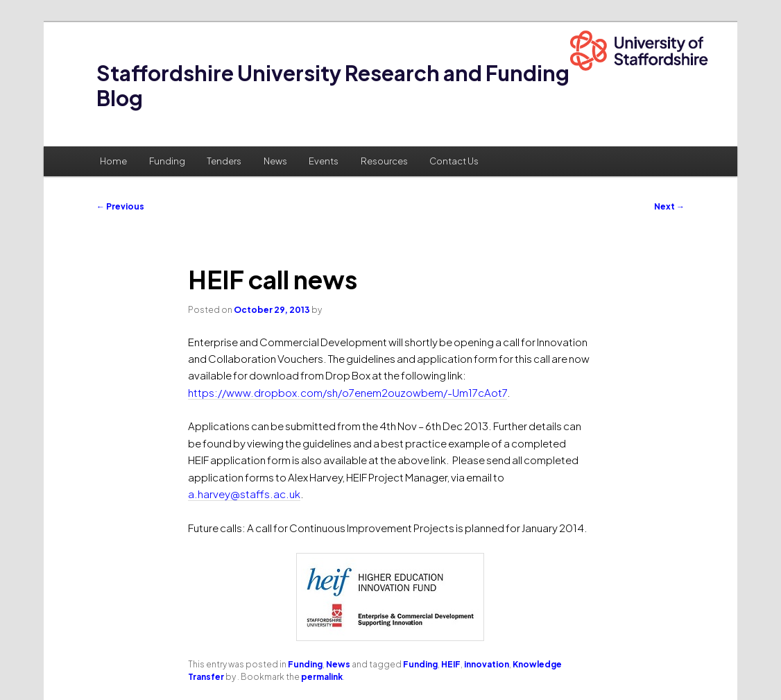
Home (113, 161)
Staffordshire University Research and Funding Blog (333, 85)
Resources (384, 161)
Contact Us (454, 161)
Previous (120, 206)
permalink (322, 677)
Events (324, 161)
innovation (487, 664)
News (275, 161)
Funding (167, 161)
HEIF (451, 664)
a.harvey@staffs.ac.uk (244, 494)
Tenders (224, 161)
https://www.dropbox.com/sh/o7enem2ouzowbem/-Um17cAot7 (347, 392)
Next (669, 206)
